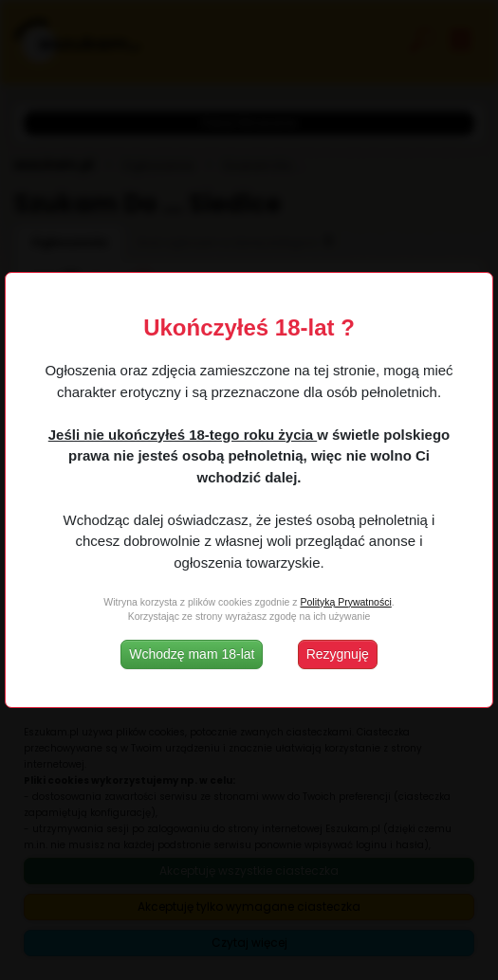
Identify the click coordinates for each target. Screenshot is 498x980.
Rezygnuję (338, 654)
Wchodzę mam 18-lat (192, 654)
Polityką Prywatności (345, 602)
